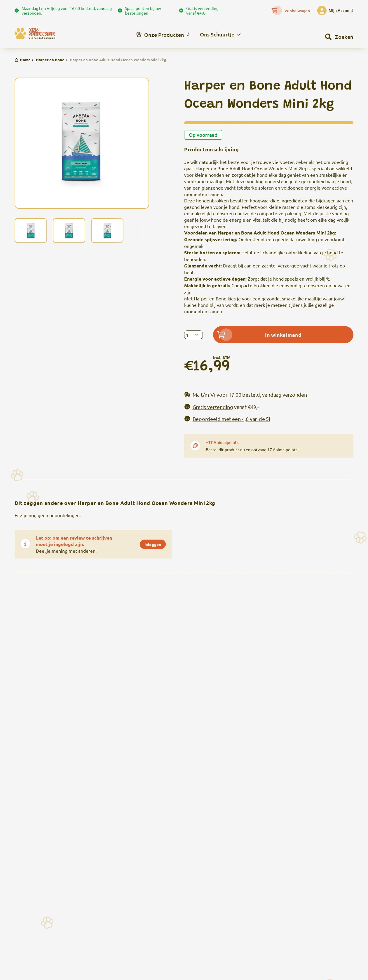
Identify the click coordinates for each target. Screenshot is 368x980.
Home (23, 60)
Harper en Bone (48, 60)
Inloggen (153, 544)
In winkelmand (259, 335)
